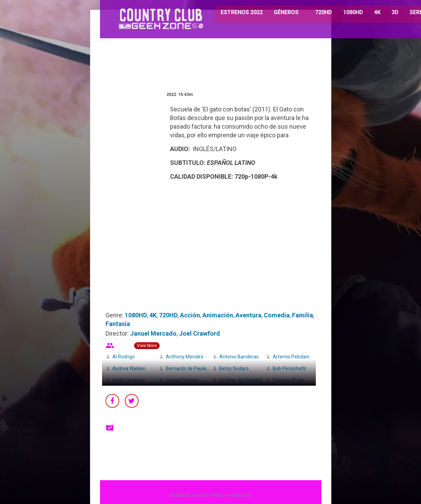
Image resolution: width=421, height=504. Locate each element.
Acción (190, 315)
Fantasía (118, 324)
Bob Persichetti (289, 368)
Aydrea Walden (129, 368)
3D (387, 14)
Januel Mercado (153, 333)
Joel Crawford (199, 333)
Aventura (248, 315)
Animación (218, 315)
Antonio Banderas (239, 357)
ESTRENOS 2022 (234, 14)
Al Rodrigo (124, 357)
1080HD (344, 14)
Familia (303, 315)
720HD (315, 14)
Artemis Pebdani (291, 357)
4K (369, 14)
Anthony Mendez (185, 357)
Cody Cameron (129, 380)
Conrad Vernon (182, 380)
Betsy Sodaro (234, 368)
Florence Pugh (288, 380)
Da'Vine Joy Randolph (243, 380)
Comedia (277, 315)
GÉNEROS (278, 14)
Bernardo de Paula (186, 368)
